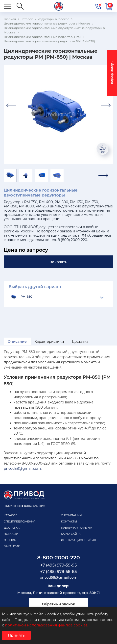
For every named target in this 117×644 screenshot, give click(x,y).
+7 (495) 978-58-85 (58, 572)
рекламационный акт (79, 540)
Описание (17, 342)
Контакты (69, 521)
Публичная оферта (77, 528)
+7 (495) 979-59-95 (58, 565)
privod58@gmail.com (22, 469)
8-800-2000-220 (58, 557)
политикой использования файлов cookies (46, 625)
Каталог (10, 515)
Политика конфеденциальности (24, 506)
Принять (16, 635)
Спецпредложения (20, 521)
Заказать (58, 262)
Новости (11, 534)
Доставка (80, 342)
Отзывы (10, 540)
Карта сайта (71, 534)
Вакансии (12, 546)
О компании (71, 515)
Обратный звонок (58, 604)
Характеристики (49, 342)
